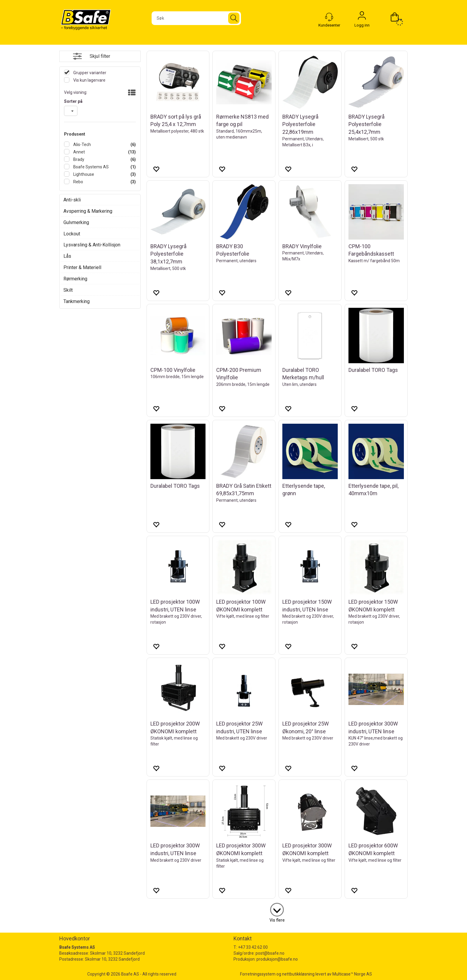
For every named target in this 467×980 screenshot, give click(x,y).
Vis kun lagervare (89, 80)
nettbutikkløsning (298, 974)
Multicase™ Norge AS (352, 974)
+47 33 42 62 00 (253, 947)
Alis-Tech (82, 145)
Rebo (78, 182)
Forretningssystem (258, 974)
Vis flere (277, 920)
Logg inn (362, 17)
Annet (79, 152)
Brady (78, 159)
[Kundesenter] (329, 17)
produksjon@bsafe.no (277, 959)
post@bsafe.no (270, 953)
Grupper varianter (89, 73)
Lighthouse (83, 174)
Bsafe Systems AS (91, 167)
